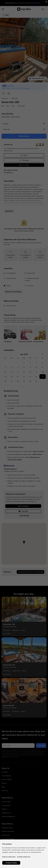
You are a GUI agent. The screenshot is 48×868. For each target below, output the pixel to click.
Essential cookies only (24, 857)
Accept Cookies (11, 863)
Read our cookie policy (9, 857)
